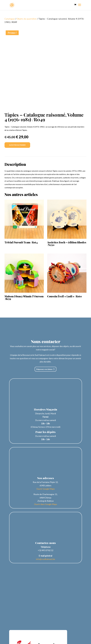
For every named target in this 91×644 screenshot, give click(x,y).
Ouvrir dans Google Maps (46, 504)
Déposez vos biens (44, 369)
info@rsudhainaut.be (46, 559)
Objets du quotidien (27, 19)
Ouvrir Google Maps (46, 489)
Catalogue (10, 19)
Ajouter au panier (17, 145)
